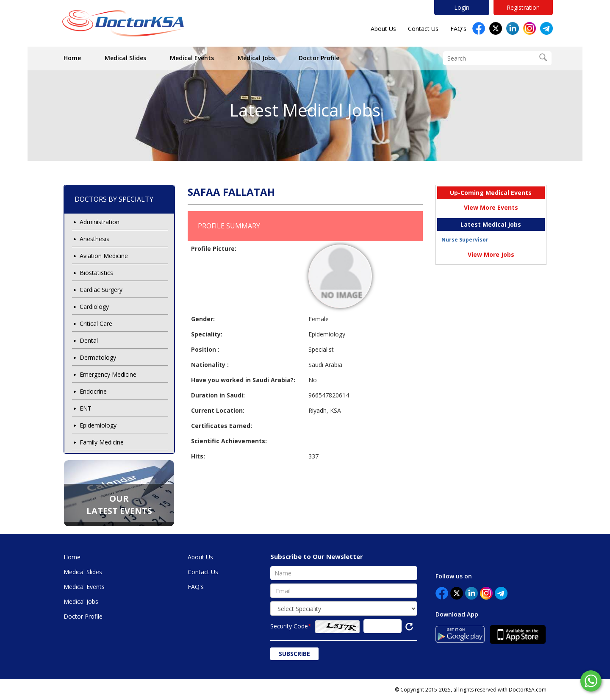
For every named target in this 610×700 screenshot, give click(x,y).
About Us (383, 29)
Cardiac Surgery (101, 290)
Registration (523, 7)
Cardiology (94, 307)
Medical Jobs (256, 58)
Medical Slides (125, 58)
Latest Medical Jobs (305, 110)
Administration (100, 222)
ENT (86, 408)
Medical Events (192, 58)
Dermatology (98, 357)
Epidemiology (98, 425)
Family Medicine (102, 442)
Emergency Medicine (108, 374)
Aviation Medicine (104, 256)
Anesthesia (95, 239)
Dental (89, 340)
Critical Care (96, 324)
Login (462, 7)
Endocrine (93, 391)
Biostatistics (96, 273)
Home (72, 58)
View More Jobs (491, 254)
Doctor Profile (319, 58)
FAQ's (458, 29)
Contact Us (423, 29)
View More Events (491, 207)
